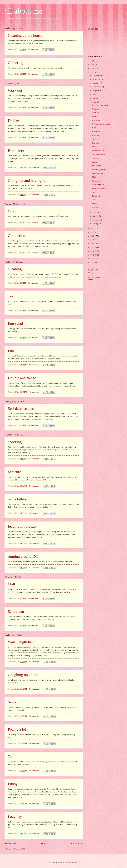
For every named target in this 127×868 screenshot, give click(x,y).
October (96, 83)
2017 (93, 247)
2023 (93, 72)
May (95, 102)
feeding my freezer (22, 526)
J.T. (92, 274)
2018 (93, 244)
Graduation (16, 236)
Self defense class (21, 408)
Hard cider (16, 151)
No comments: (33, 50)
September (97, 87)
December (97, 75)
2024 (93, 68)
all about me (24, 11)
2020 (93, 236)
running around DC (23, 556)
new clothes (17, 499)
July (94, 94)
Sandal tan (16, 611)
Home (44, 844)
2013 (93, 263)
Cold (12, 211)
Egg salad (15, 323)
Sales (12, 702)
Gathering (16, 63)
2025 (93, 65)
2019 (93, 240)
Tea (11, 296)
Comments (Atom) (21, 849)
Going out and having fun (28, 180)
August (96, 91)
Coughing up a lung (23, 675)
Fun (11, 351)
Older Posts (77, 844)
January (96, 224)
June (95, 98)
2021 (93, 232)
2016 (93, 251)
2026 (93, 61)
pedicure (14, 472)
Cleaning (15, 269)
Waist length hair (21, 642)
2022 (93, 228)
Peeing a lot (17, 729)
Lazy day (15, 817)
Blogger (74, 863)
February (96, 220)
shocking (15, 442)
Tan (11, 756)
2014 (93, 259)
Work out (15, 90)
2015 (93, 255)
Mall (11, 584)
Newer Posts (11, 844)
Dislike (13, 120)
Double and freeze (22, 378)
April (95, 212)
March (95, 216)
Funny (13, 784)
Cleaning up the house (25, 35)
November (97, 79)
